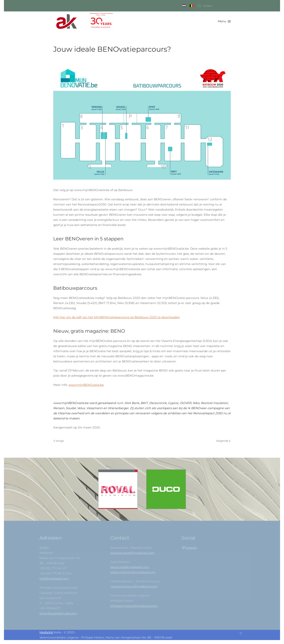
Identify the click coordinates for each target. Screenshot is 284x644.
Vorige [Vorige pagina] (59, 441)
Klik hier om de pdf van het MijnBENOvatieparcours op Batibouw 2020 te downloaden (117, 317)
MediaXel (46, 632)
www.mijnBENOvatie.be (86, 385)
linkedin (191, 548)
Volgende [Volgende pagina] (223, 441)
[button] (224, 21)
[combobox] (221, 6)
